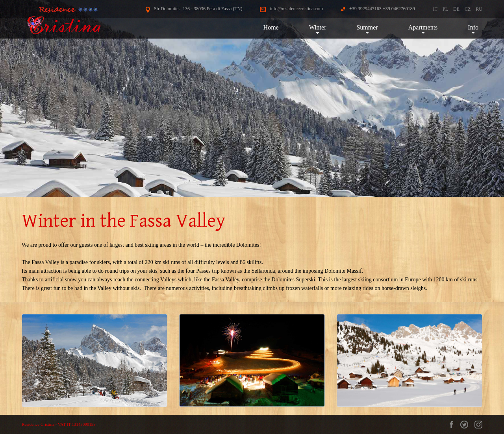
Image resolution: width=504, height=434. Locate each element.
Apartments (423, 27)
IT (435, 9)
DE (456, 9)
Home (271, 27)
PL (445, 9)
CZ (468, 9)
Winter (318, 27)
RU (479, 9)
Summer (367, 27)
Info (473, 27)
